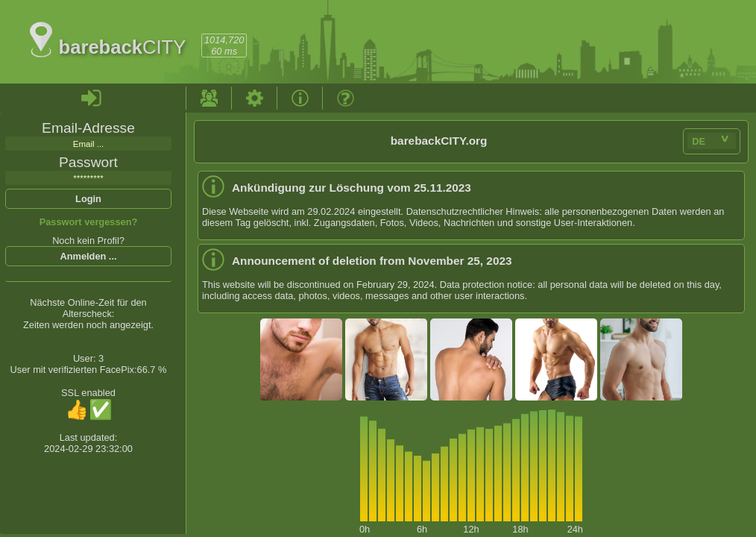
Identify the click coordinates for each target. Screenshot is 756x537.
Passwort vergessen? (89, 222)
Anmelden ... (88, 256)
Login (88, 199)
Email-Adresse (88, 128)
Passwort (88, 162)
